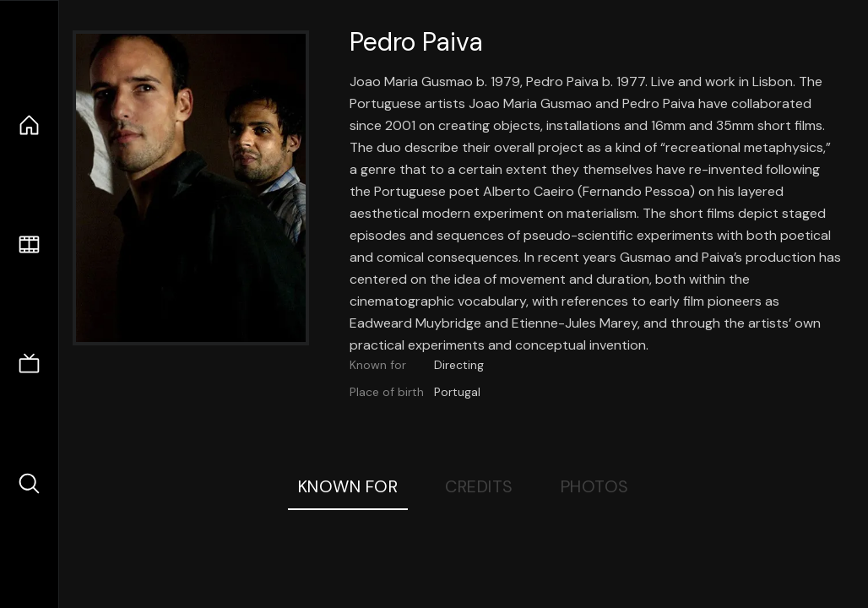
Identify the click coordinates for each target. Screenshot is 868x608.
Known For (348, 486)
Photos (595, 486)
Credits (479, 486)
